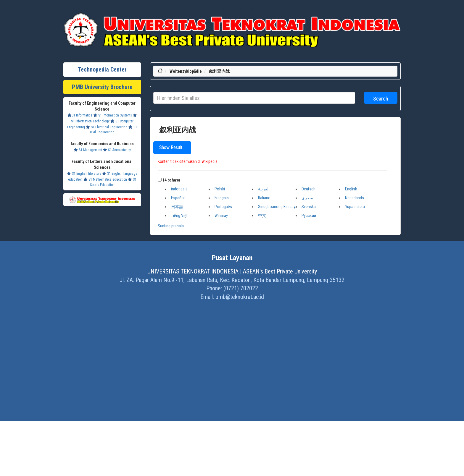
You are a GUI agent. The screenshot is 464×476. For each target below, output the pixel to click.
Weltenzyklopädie (186, 71)
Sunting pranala (171, 226)
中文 (262, 216)
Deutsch (308, 189)
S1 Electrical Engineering (107, 127)
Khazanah (210, 9)
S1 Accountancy (117, 150)
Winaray (221, 216)
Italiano (264, 198)
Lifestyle (194, 9)
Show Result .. (172, 147)
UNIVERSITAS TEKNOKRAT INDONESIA (193, 271)
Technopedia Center (102, 69)
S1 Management (88, 150)
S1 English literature (84, 174)
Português (223, 207)
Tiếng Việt (179, 216)
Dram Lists (246, 9)
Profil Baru (228, 9)
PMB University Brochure (102, 87)
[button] (160, 180)
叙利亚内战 (219, 71)
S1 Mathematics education (105, 179)
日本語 (177, 207)
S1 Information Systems (113, 115)
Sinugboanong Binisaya (278, 207)
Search (381, 99)
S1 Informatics (80, 115)
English (351, 189)
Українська (355, 207)
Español (178, 198)
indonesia (179, 189)
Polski (220, 189)
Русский (309, 216)
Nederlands (355, 198)
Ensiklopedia (267, 9)
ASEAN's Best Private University (280, 271)
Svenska (309, 207)
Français (222, 198)
